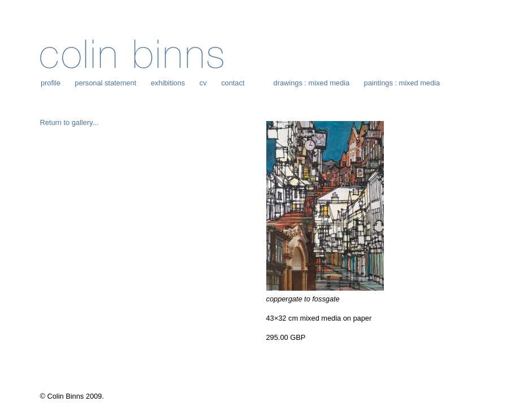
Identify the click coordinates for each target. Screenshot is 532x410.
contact (233, 83)
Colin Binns (132, 54)
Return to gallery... (70, 122)
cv (203, 83)
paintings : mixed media (402, 83)
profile (51, 83)
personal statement (105, 83)
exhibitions (168, 83)
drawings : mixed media (312, 83)
